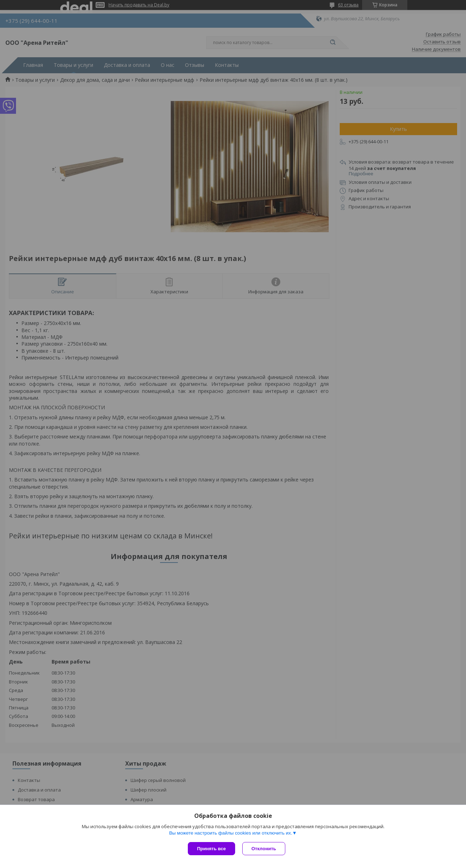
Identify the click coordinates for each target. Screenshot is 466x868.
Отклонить (264, 849)
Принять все (211, 849)
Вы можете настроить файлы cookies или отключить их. (231, 833)
